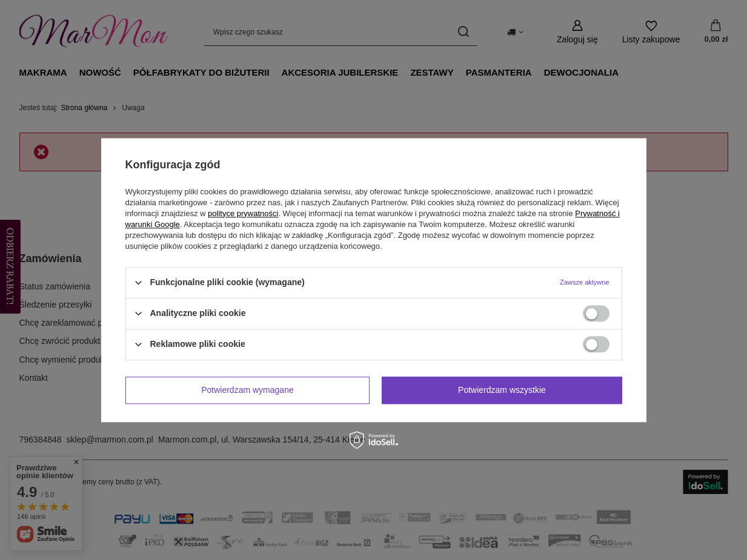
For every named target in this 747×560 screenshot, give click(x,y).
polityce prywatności (243, 213)
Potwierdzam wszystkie (502, 390)
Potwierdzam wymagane (247, 390)
